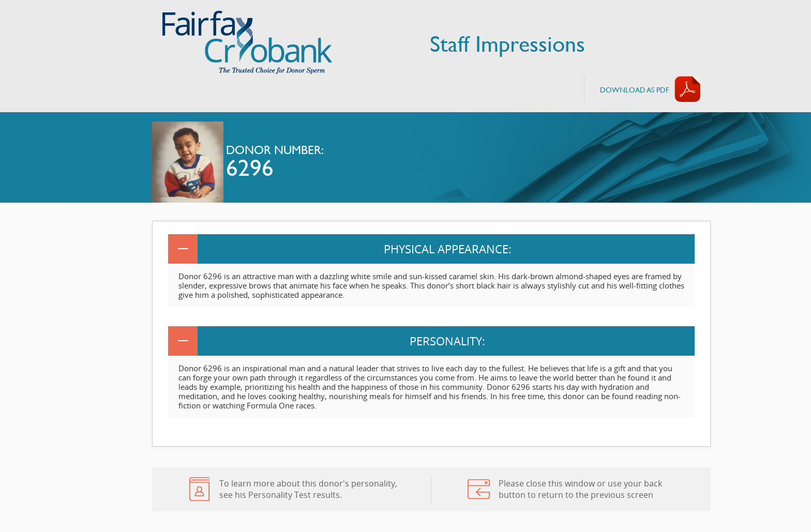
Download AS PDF (635, 90)
